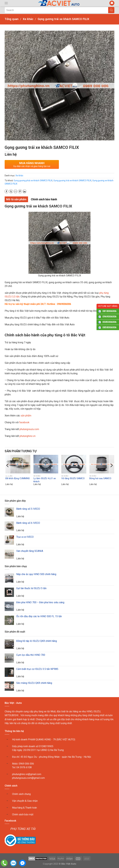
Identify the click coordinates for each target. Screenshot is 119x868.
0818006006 (109, 311)
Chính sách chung (21, 794)
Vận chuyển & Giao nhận (25, 801)
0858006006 (109, 327)
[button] (6, 3)
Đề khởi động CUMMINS (18, 478)
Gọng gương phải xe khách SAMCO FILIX (33, 180)
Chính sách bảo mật (23, 814)
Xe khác (19, 176)
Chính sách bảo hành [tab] (44, 199)
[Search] (59, 10)
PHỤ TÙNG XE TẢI (23, 829)
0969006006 (109, 317)
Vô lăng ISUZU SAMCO (73, 478)
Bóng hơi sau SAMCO (100, 478)
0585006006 (109, 322)
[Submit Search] (111, 10)
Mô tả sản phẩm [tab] (16, 199)
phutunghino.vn (28, 436)
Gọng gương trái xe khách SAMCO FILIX (72, 180)
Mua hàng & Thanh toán (24, 808)
